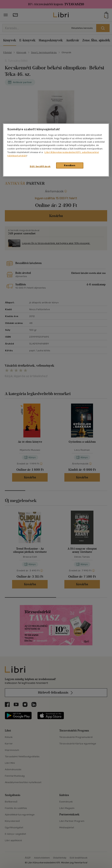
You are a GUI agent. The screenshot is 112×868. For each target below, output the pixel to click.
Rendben (70, 165)
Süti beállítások (40, 166)
